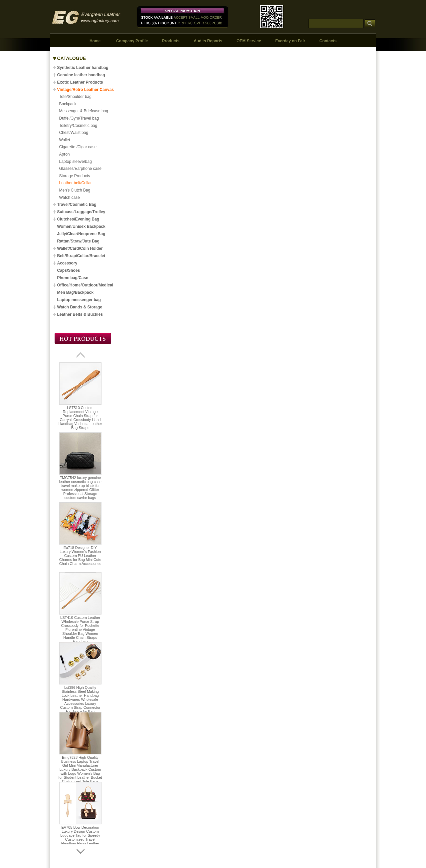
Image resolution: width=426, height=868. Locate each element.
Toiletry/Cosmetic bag (78, 126)
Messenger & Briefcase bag (84, 111)
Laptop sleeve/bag (76, 162)
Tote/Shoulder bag (75, 97)
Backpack (68, 104)
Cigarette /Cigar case (78, 147)
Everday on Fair (290, 41)
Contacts (328, 41)
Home (95, 41)
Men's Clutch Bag (75, 190)
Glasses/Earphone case (80, 169)
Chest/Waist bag (74, 133)
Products (171, 41)
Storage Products (75, 176)
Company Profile (132, 41)
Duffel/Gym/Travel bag (79, 118)
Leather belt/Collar (76, 183)
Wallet (65, 140)
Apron (65, 154)
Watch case (70, 198)
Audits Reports (208, 41)
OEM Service (249, 41)
